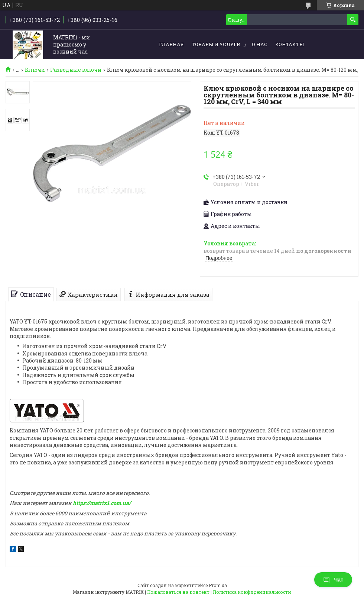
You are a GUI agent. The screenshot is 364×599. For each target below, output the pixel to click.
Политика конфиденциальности (252, 592)
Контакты (290, 44)
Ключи (35, 70)
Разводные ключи (76, 70)
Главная (171, 44)
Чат (333, 580)
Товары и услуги (216, 44)
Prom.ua (218, 585)
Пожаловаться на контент (178, 592)
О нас (260, 44)
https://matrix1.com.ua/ (102, 503)
